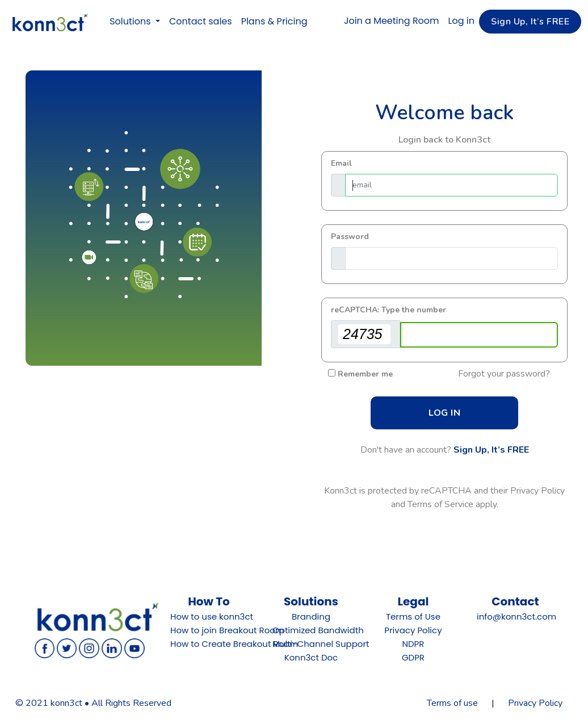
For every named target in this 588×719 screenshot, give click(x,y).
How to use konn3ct (212, 616)
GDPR (413, 657)
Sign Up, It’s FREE (491, 450)
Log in (461, 21)
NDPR (413, 644)
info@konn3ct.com (516, 616)
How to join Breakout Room (227, 630)
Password (350, 237)
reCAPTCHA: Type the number (388, 310)
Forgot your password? (504, 374)
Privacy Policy (413, 630)
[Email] (451, 185)
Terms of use (452, 703)
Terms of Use (413, 616)
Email (341, 163)
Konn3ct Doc (311, 657)
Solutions (131, 21)
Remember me (365, 374)
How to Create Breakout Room (234, 644)
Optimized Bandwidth (318, 630)
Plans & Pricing (274, 21)
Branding (311, 616)
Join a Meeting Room (392, 21)
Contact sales (201, 21)
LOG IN (444, 413)
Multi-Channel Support (321, 644)
